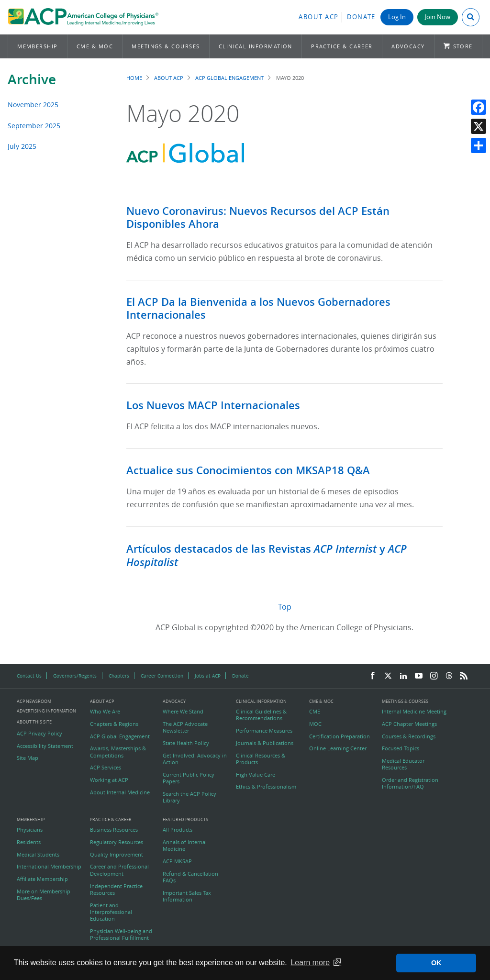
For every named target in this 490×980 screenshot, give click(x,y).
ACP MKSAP (177, 861)
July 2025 (22, 146)
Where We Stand (183, 712)
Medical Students (38, 855)
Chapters (119, 676)
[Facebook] (373, 676)
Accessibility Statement (45, 746)
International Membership (49, 867)
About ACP (319, 17)
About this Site (34, 722)
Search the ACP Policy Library (189, 797)
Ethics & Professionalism (266, 787)
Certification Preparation (340, 736)
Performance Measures (264, 731)
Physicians (30, 830)
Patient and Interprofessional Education (111, 912)
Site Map (28, 758)
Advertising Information (46, 711)
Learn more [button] (310, 963)
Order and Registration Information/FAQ (410, 783)
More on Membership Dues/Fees (44, 895)
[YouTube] (419, 676)
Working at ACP (109, 780)
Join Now (438, 17)
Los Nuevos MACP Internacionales (213, 405)
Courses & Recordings (409, 736)
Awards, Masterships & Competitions (118, 752)
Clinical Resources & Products (261, 759)
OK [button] (436, 963)
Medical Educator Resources (403, 764)
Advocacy (408, 46)
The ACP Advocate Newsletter (185, 727)
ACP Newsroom (34, 702)
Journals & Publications (265, 743)
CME (315, 712)
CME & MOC (95, 46)
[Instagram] (434, 676)
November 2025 (33, 105)
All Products (178, 830)
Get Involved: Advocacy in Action (195, 759)
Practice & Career (342, 46)
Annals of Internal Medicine (185, 846)
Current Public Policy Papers (189, 778)
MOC (315, 724)
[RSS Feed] (464, 676)
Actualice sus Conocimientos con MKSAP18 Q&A (248, 470)
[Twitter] (388, 676)
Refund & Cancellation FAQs (190, 877)
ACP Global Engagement (229, 78)
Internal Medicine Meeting (414, 712)
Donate (361, 17)
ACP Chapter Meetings (409, 724)
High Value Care (256, 775)
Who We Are (105, 712)
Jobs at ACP (208, 676)
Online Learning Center (338, 748)
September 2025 (34, 126)
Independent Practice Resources (116, 890)
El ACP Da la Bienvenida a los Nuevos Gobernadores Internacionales (258, 309)
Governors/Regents (75, 676)
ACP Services (106, 768)
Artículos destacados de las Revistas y (267, 556)
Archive (32, 79)
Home (134, 78)
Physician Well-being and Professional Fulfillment (121, 935)
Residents (29, 842)
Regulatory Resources (117, 842)
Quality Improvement (117, 855)
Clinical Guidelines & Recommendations (261, 715)
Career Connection (162, 676)
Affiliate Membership (42, 879)
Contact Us (29, 676)
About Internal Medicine (120, 792)
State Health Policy (186, 743)
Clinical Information (256, 46)
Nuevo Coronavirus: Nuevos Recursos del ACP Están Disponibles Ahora (258, 218)
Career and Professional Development (119, 870)
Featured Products (185, 820)
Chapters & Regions (114, 724)
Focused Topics (401, 748)
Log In (397, 17)
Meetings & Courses (166, 46)
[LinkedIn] (403, 676)
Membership (38, 46)
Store (463, 46)
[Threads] (449, 676)
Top (285, 607)
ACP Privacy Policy (39, 734)
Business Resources (114, 830)
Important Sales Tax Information (187, 896)
